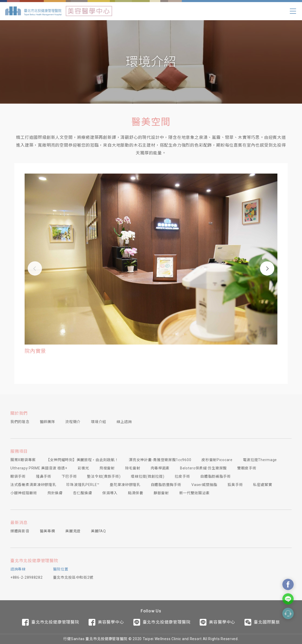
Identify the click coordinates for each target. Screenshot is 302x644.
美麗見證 (73, 531)
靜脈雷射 (161, 493)
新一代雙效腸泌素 (195, 493)
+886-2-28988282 (27, 577)
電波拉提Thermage (260, 460)
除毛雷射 (133, 468)
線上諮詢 (124, 422)
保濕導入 (110, 493)
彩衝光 (83, 468)
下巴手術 (69, 476)
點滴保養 (136, 493)
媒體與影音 (20, 531)
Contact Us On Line (288, 599)
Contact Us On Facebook (288, 584)
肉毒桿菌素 (160, 468)
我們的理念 (20, 422)
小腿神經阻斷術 (24, 493)
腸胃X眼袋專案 (23, 460)
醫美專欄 (48, 531)
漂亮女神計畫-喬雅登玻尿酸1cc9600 (160, 460)
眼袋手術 (18, 476)
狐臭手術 (235, 485)
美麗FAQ (98, 531)
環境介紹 (99, 422)
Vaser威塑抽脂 (204, 485)
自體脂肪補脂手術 (215, 476)
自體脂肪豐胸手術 (166, 485)
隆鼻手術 (44, 476)
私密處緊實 (263, 485)
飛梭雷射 (107, 468)
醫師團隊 (48, 422)
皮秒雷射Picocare (217, 460)
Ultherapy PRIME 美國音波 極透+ (39, 468)
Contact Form (288, 613)
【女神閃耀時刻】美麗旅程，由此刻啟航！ (82, 460)
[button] (35, 268)
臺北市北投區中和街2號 (73, 577)
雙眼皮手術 (247, 468)
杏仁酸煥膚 (83, 493)
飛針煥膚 (55, 493)
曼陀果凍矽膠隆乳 (125, 485)
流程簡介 (73, 422)
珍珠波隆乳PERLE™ (83, 485)
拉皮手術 (182, 476)
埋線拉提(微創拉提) (148, 476)
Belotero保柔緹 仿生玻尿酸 (203, 468)
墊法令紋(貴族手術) (104, 476)
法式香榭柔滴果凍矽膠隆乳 (33, 485)
